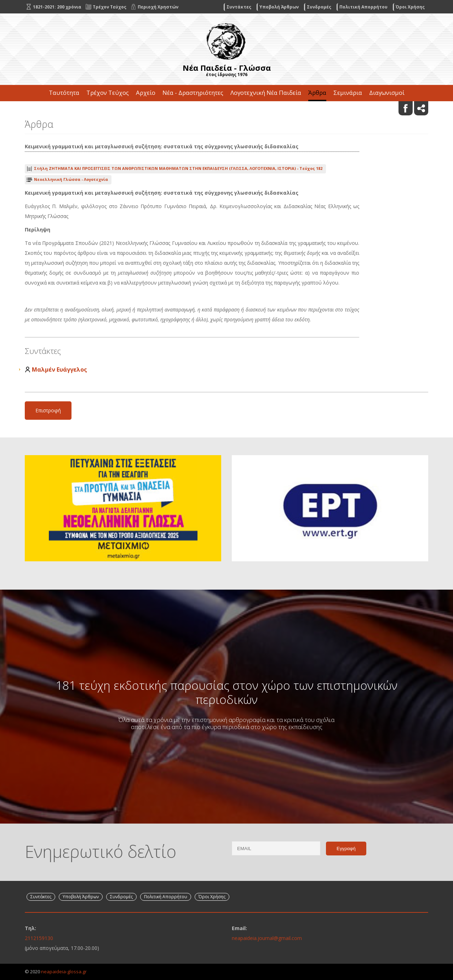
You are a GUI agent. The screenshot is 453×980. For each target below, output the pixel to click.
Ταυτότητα (64, 93)
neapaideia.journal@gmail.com (267, 938)
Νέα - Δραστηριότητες (193, 93)
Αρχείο (146, 93)
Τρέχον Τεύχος (108, 93)
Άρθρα (317, 93)
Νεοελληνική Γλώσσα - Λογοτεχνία (71, 179)
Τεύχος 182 (178, 168)
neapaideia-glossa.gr (64, 972)
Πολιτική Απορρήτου (363, 7)
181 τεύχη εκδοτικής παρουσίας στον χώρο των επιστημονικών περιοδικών (226, 692)
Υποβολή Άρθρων (279, 7)
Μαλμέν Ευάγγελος (59, 369)
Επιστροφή (48, 410)
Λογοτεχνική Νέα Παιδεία (266, 93)
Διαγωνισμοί (387, 93)
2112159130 (39, 938)
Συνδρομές (319, 7)
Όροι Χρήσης (410, 7)
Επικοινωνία (226, 109)
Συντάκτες (239, 7)
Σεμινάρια (348, 93)
